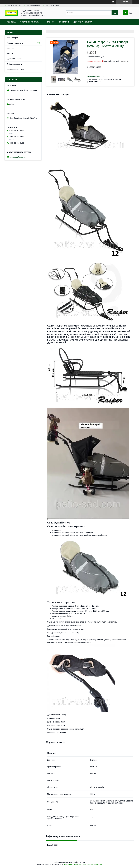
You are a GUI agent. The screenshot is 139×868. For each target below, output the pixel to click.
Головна (11, 22)
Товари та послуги (30, 22)
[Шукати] (115, 13)
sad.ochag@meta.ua (17, 157)
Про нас (51, 22)
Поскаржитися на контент (72, 865)
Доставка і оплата (83, 22)
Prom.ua (82, 862)
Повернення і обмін (15, 69)
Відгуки (10, 54)
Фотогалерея (13, 38)
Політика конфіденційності (92, 865)
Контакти (64, 22)
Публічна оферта (14, 64)
